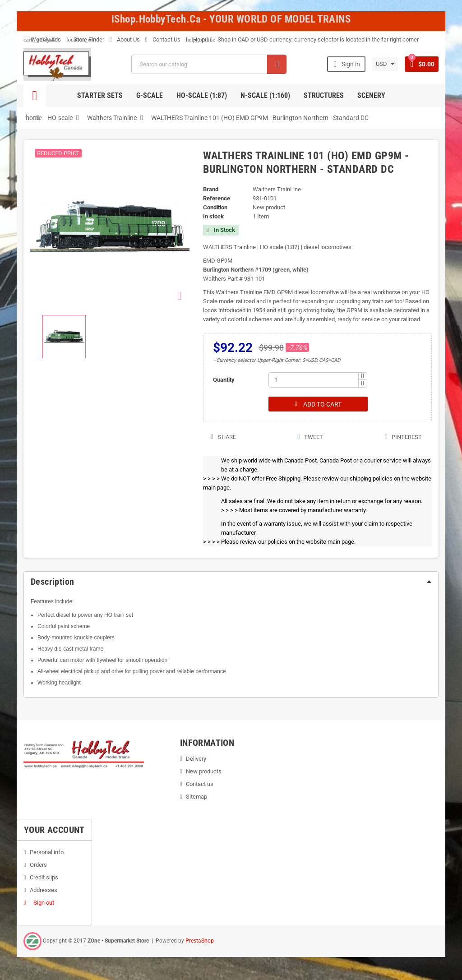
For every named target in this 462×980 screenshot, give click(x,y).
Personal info (47, 853)
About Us (125, 39)
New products (204, 772)
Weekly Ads (42, 39)
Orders (38, 865)
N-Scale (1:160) (265, 95)
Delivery (196, 759)
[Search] (209, 64)
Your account (54, 830)
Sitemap (196, 797)
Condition (215, 207)
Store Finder (85, 39)
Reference (217, 198)
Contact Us (163, 39)
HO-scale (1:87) (202, 95)
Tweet (310, 437)
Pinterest (403, 437)
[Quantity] (314, 380)
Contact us (200, 784)
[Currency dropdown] (385, 64)
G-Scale (150, 95)
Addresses (44, 890)
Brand (211, 189)
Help (195, 39)
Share (223, 437)
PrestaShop (200, 941)
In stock (213, 216)
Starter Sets (100, 95)
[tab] (231, 582)
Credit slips (44, 878)
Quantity (224, 380)
